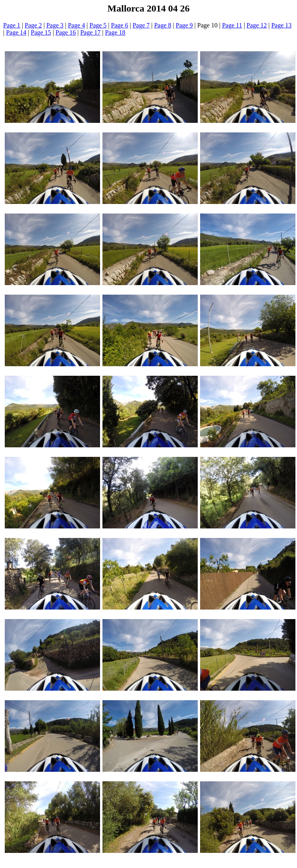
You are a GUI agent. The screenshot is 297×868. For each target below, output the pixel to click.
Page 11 (232, 25)
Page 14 (16, 32)
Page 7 (141, 25)
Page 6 (120, 25)
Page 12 (257, 25)
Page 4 (76, 25)
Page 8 (163, 25)
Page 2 (33, 25)
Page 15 (41, 32)
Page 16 (66, 32)
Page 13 (281, 25)
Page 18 (115, 32)
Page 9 (184, 25)
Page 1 (12, 25)
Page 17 (90, 32)
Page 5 (98, 25)
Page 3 (55, 25)
